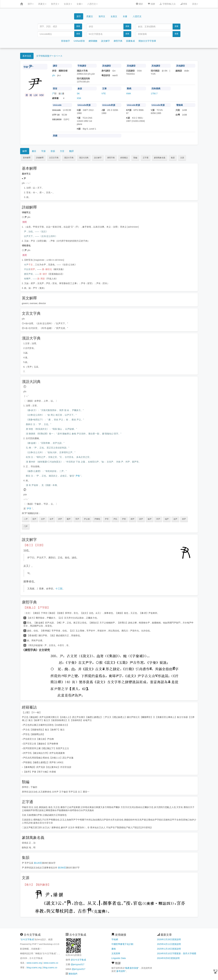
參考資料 (121, 971)
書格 (114, 949)
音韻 (53, 151)
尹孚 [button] (107, 519)
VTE (104, 94)
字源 (43, 151)
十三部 (59, 589)
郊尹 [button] (184, 519)
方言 (62, 151)
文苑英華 (116, 953)
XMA (128, 94)
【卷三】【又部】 (34, 545)
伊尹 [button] (60, 519)
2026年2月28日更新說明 (169, 939)
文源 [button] (182, 158)
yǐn (54, 75)
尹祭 (78, 476)
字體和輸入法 (168, 4)
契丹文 (55, 4)
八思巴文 (92, 4)
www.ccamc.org (34, 963)
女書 (80, 4)
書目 (34, 151)
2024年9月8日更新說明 (168, 958)
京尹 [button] (43, 519)
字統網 (115, 939)
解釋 (25, 151)
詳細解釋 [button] (40, 158)
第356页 (62, 868)
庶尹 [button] (141, 519)
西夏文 (42, 4)
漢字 (31, 4)
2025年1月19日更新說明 (169, 949)
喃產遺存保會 (132, 968)
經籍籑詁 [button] (124, 158)
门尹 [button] (26, 526)
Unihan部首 (79, 41)
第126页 (38, 863)
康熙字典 (118, 41)
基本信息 (27, 56)
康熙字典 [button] (111, 158)
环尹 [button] (158, 519)
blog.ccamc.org (34, 968)
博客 (184, 4)
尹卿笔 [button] (97, 519)
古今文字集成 (27, 939)
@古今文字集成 (78, 960)
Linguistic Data (119, 958)
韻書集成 (130, 41)
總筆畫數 (93, 41)
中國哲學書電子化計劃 (122, 944)
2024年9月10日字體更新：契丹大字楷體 (177, 953)
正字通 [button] (146, 158)
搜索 (78, 26)
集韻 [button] (173, 158)
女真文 (68, 4)
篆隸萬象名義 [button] (160, 158)
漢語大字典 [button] (69, 158)
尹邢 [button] (124, 519)
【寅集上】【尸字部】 (37, 608)
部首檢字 (66, 41)
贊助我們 (73, 974)
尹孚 (29, 509)
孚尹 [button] (77, 519)
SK (78, 94)
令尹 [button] (51, 519)
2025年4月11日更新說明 (169, 944)
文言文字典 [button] (54, 158)
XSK (79, 98)
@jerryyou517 (77, 964)
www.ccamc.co (51, 963)
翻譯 (71, 151)
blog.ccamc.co (50, 968)
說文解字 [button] (98, 158)
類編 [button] (135, 158)
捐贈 (151, 4)
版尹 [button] (150, 519)
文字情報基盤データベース (49, 56)
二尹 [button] (26, 519)
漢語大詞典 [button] (84, 158)
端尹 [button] (167, 519)
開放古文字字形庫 (147, 41)
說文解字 (105, 41)
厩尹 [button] (69, 519)
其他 (195, 4)
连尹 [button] (175, 519)
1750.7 (154, 94)
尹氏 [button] (115, 519)
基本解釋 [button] (27, 158)
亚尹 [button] (34, 519)
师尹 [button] (132, 519)
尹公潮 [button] (87, 519)
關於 (140, 4)
